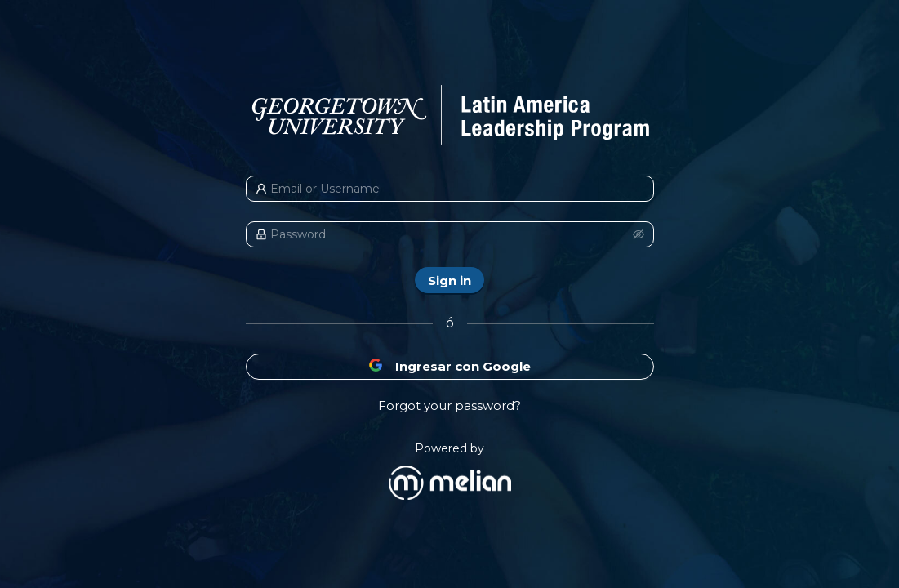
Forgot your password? (449, 405)
